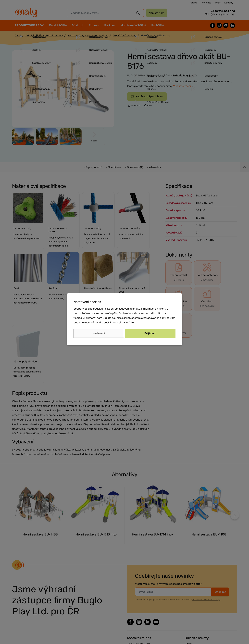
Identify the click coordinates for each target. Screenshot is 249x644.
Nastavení (99, 333)
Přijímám (150, 333)
